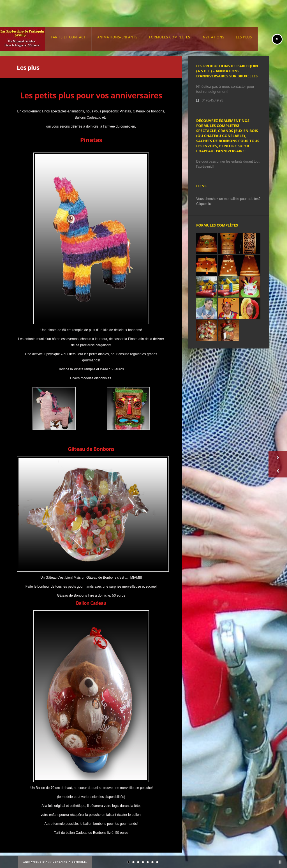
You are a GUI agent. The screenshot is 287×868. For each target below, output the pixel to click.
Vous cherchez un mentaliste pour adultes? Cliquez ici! (228, 201)
